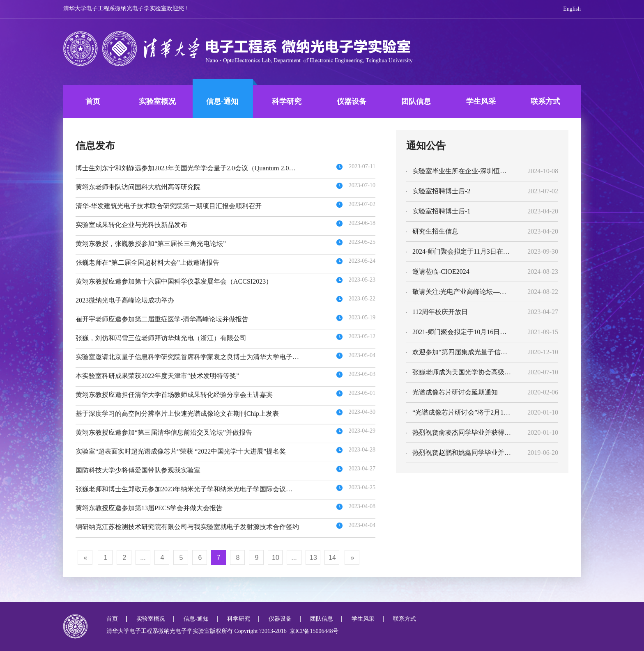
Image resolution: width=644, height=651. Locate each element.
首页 (93, 101)
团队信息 (416, 101)
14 (332, 558)
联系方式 (545, 101)
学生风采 (481, 101)
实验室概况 (157, 101)
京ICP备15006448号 (313, 631)
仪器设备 (352, 101)
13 (313, 558)
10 (276, 558)
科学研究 (287, 101)
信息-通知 (222, 101)
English (572, 9)
